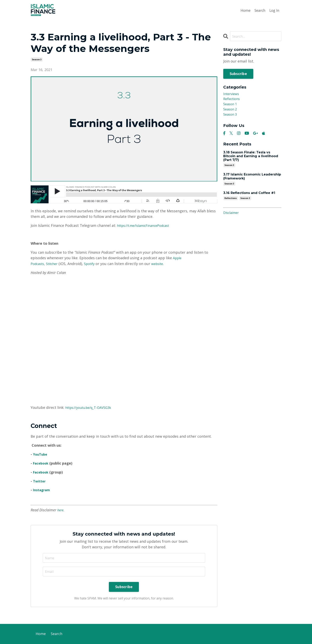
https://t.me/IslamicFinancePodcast (148, 225)
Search (259, 10)
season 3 (37, 59)
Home (244, 10)
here (61, 510)
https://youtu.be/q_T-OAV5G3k (92, 407)
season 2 (231, 112)
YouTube (41, 454)
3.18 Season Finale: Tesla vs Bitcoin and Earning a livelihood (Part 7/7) (251, 159)
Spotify (95, 263)
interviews (232, 95)
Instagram (42, 490)
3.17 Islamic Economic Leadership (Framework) (252, 179)
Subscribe (238, 74)
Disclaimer (232, 216)
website (164, 263)
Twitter (40, 481)
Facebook (42, 463)
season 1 (231, 106)
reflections (233, 100)
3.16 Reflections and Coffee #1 (249, 196)
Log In (274, 10)
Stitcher (55, 263)
